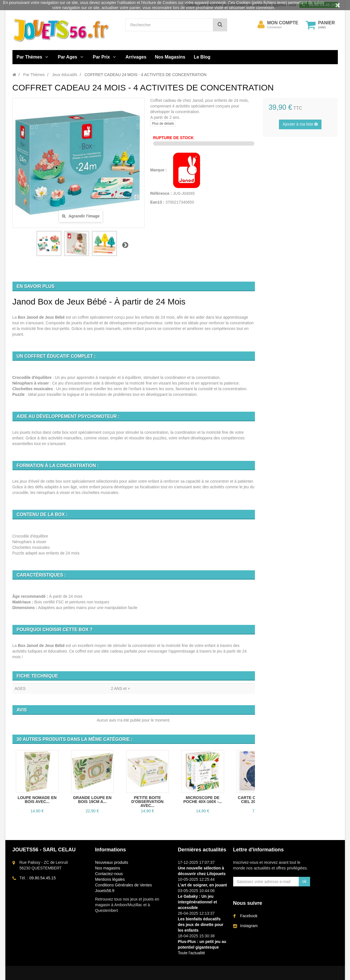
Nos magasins (108, 868)
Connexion (274, 27)
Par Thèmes (30, 57)
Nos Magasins (170, 57)
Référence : (161, 193)
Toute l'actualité (192, 953)
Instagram (249, 926)
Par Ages (67, 57)
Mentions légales (110, 879)
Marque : (159, 170)
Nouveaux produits (112, 862)
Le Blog (202, 57)
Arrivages (136, 57)
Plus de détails (163, 124)
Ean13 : (157, 202)
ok (304, 881)
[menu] (261, 25)
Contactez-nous (109, 874)
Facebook (249, 916)
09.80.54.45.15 (43, 878)
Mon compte (283, 23)
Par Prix (101, 57)
